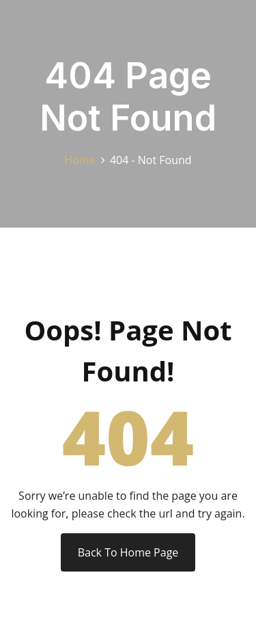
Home (83, 160)
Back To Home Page (128, 552)
